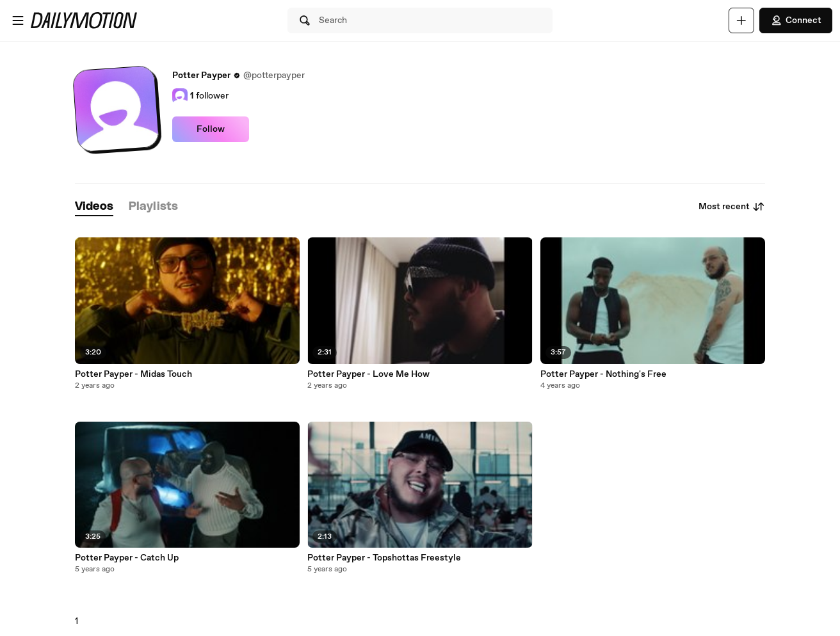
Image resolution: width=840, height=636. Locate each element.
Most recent (732, 207)
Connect (796, 20)
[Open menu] (18, 20)
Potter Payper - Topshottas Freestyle (384, 558)
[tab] (94, 207)
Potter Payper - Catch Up (127, 558)
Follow (211, 129)
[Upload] (741, 20)
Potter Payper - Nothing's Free (603, 374)
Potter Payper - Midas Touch (133, 374)
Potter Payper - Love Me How (368, 374)
